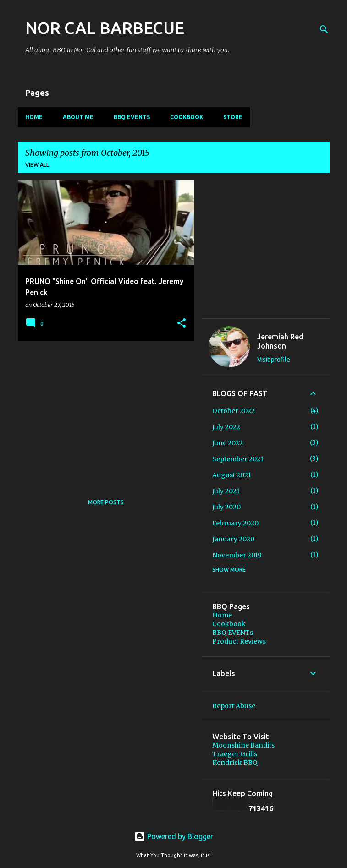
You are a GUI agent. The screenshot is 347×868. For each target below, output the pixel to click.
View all (37, 165)
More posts (106, 502)
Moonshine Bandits (243, 745)
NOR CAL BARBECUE (105, 28)
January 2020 (233, 539)
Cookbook (187, 117)
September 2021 (238, 459)
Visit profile (274, 360)
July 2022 (226, 427)
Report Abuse (234, 706)
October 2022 (234, 411)
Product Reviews (239, 641)
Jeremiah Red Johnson (280, 341)
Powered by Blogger (174, 836)
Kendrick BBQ (235, 763)
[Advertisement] (103, 412)
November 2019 (237, 555)
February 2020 (235, 523)
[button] (182, 324)
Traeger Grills (235, 754)
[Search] (324, 29)
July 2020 (226, 507)
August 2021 (232, 475)
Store (233, 117)
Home (34, 117)
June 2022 (228, 443)
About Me (78, 117)
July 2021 (226, 491)
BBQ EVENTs (132, 117)
